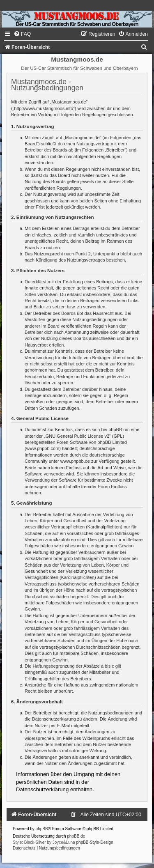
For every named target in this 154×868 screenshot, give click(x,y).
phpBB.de (76, 836)
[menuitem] (22, 34)
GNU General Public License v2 (77, 436)
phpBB (42, 829)
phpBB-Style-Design (95, 842)
